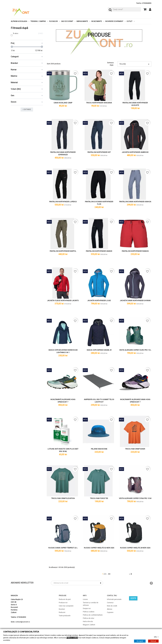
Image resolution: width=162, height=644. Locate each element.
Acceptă (140, 641)
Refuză (153, 641)
